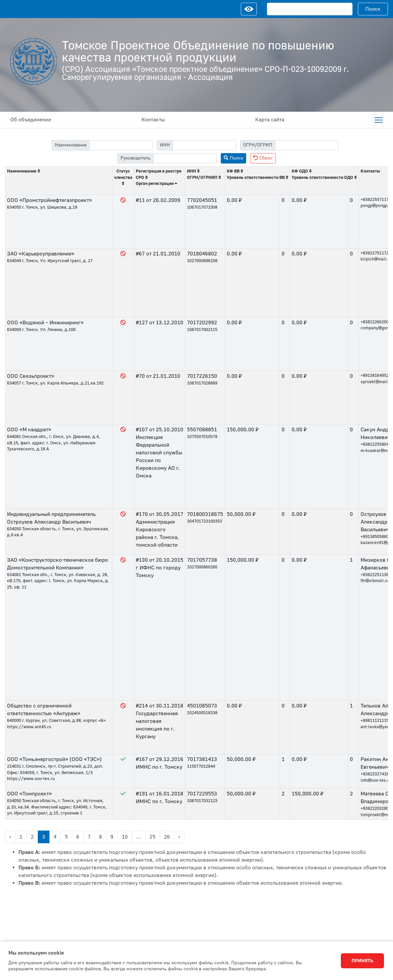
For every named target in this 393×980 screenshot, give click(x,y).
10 (125, 837)
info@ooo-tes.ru (376, 780)
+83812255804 (375, 444)
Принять (362, 961)
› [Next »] (179, 837)
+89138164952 (375, 375)
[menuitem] (379, 120)
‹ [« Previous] (10, 837)
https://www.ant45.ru (29, 727)
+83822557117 (375, 200)
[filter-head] (185, 158)
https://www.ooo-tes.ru (31, 779)
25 (153, 837)
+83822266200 (375, 322)
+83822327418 (375, 774)
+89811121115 (375, 721)
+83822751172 (375, 253)
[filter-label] (121, 145)
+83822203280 (375, 808)
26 (167, 837)
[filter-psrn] (307, 145)
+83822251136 (375, 575)
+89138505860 (375, 537)
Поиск (373, 9)
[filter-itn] (204, 145)
